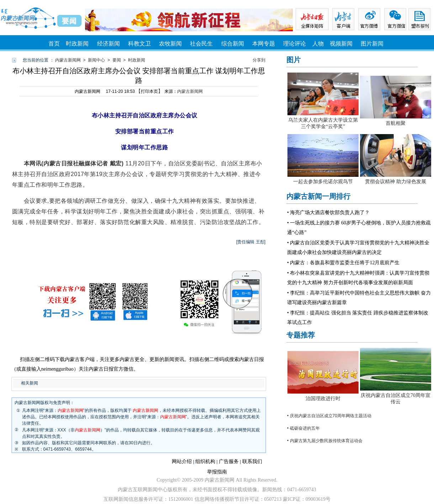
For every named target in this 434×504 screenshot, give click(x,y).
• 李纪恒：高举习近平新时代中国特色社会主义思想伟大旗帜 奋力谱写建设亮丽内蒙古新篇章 (359, 298)
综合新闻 (233, 44)
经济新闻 (108, 44)
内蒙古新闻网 (68, 60)
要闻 (117, 60)
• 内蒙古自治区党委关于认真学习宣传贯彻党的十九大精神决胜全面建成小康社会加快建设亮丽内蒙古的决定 (358, 248)
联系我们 (252, 461)
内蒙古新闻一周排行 (318, 196)
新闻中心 (96, 60)
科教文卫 (139, 44)
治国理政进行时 (323, 399)
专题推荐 (301, 335)
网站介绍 (182, 461)
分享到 (259, 60)
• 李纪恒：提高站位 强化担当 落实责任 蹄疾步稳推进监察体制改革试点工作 (358, 318)
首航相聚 (396, 123)
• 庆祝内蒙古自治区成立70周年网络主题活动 (329, 416)
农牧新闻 (170, 44)
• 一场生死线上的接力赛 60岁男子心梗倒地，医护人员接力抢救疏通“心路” (359, 228)
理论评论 (295, 44)
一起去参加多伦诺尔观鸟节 (323, 182)
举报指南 (217, 472)
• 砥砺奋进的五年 (303, 428)
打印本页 (149, 91)
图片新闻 (372, 44)
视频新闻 (341, 44)
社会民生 (201, 44)
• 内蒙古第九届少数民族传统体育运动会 (325, 441)
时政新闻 (77, 44)
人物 (318, 44)
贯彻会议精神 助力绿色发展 (396, 182)
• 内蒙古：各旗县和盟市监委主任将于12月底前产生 (343, 263)
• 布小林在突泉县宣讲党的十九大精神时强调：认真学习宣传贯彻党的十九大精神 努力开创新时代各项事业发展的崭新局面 (358, 278)
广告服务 (229, 461)
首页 (54, 44)
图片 (293, 60)
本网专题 (264, 44)
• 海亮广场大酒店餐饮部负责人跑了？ (328, 213)
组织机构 (205, 461)
